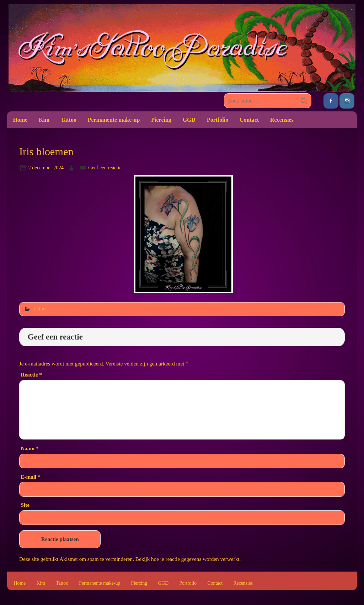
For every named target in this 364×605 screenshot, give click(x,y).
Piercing (161, 120)
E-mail (30, 477)
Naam (30, 448)
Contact (249, 120)
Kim (44, 120)
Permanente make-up (114, 120)
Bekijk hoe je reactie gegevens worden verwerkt (188, 559)
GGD (189, 120)
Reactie (31, 375)
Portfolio (218, 120)
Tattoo (69, 120)
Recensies (282, 120)
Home (20, 120)
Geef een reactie (105, 168)
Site (25, 505)
